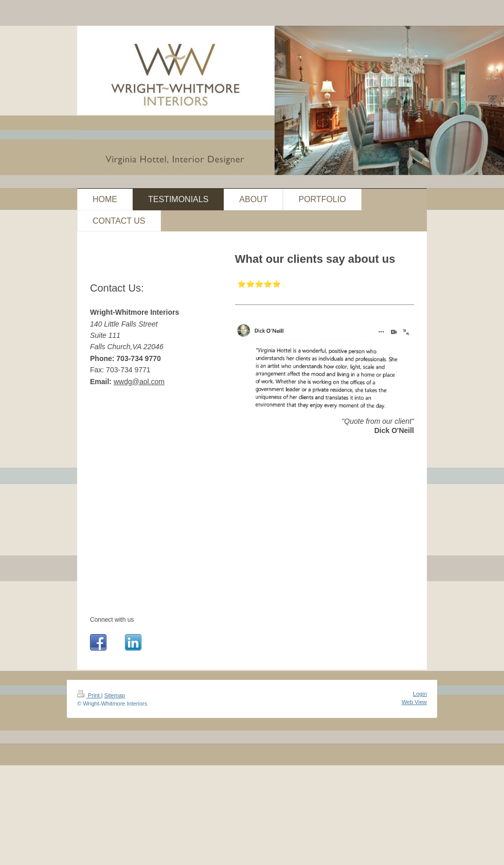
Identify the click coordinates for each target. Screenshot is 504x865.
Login (420, 694)
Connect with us (112, 620)
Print (89, 695)
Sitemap (115, 695)
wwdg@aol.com (139, 382)
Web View (414, 702)
